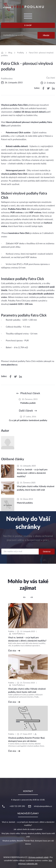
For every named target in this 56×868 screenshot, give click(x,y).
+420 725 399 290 (17, 806)
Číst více (12, 651)
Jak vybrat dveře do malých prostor (28, 829)
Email (28, 546)
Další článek (26, 411)
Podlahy (21, 53)
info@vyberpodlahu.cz (43, 806)
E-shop (28, 25)
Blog (10, 53)
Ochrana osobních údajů (38, 857)
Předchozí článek (30, 393)
